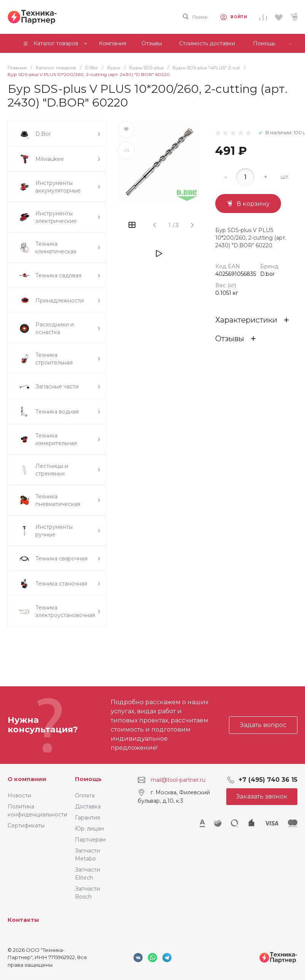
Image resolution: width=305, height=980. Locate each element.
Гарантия (87, 818)
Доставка (88, 807)
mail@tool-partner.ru (178, 780)
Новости (19, 795)
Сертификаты (26, 826)
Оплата (85, 795)
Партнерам (90, 840)
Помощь (88, 779)
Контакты (23, 920)
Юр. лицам (89, 829)
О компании (27, 779)
